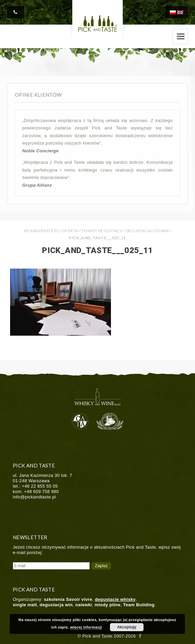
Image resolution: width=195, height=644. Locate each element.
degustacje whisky (115, 599)
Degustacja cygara (147, 231)
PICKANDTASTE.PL (42, 231)
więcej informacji (86, 627)
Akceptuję (127, 627)
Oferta (70, 231)
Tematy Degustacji (102, 231)
